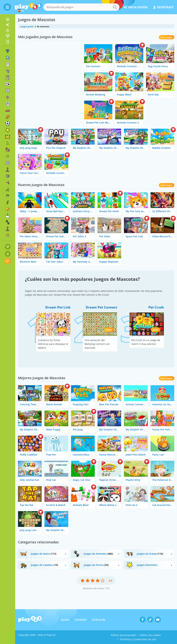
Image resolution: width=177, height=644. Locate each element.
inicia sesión (136, 7)
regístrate (163, 7)
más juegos (167, 37)
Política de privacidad (123, 635)
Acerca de (99, 620)
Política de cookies (150, 635)
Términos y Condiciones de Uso (138, 639)
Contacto (81, 620)
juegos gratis (27, 26)
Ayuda (65, 620)
